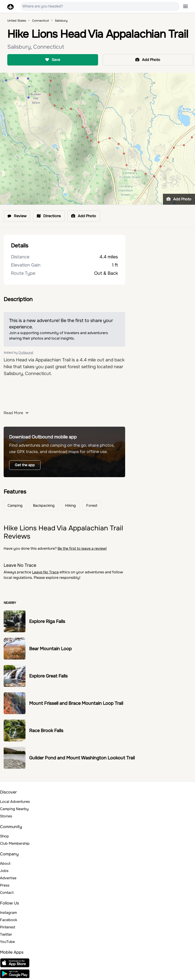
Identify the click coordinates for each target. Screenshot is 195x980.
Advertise (8, 878)
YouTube (7, 942)
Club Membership (15, 843)
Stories (6, 816)
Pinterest (8, 927)
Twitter (6, 934)
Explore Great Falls (48, 676)
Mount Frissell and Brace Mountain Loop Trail (76, 703)
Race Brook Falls (46, 731)
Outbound (26, 353)
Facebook (9, 920)
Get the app (25, 465)
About (5, 863)
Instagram (8, 913)
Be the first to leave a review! (82, 548)
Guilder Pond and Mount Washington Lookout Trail (82, 758)
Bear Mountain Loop (50, 649)
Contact (7, 893)
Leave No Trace (45, 572)
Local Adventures (15, 802)
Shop (4, 836)
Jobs (4, 871)
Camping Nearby (14, 809)
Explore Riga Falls (47, 621)
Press (5, 885)
